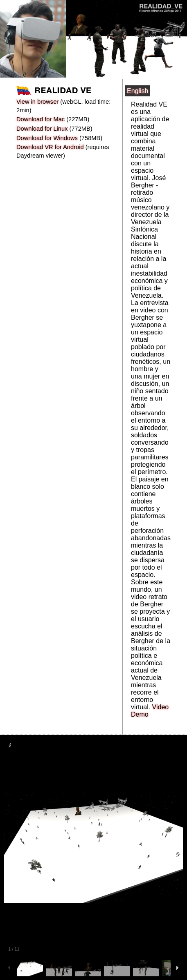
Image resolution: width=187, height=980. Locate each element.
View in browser (37, 102)
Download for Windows (47, 138)
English (137, 91)
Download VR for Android (50, 147)
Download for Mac (41, 119)
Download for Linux (42, 129)
